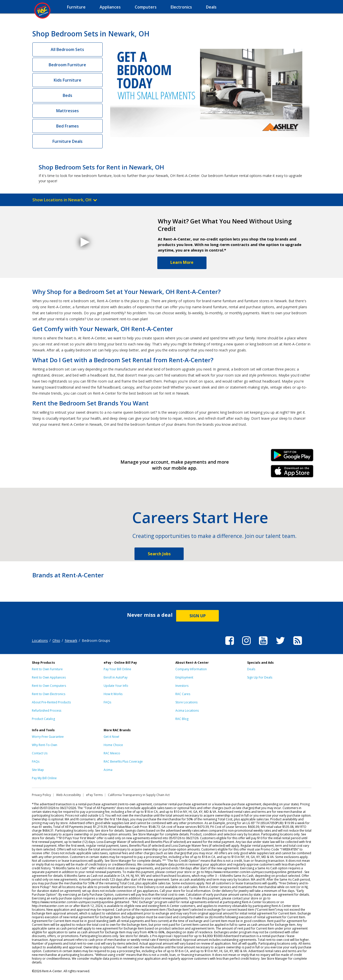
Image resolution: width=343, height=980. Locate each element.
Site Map (38, 770)
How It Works (113, 694)
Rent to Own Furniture (47, 669)
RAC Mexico (112, 753)
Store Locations (186, 702)
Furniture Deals (67, 141)
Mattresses (67, 111)
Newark (71, 640)
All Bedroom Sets (67, 49)
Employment (184, 677)
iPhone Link (292, 473)
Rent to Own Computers (49, 686)
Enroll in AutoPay (116, 677)
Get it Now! (111, 737)
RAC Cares (183, 694)
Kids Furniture (67, 80)
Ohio (56, 640)
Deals (251, 669)
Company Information (191, 669)
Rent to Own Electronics (49, 694)
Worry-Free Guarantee (48, 737)
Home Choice (113, 745)
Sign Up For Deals (260, 677)
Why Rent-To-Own (45, 745)
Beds (67, 95)
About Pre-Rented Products (51, 702)
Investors (182, 686)
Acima (108, 770)
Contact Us (40, 753)
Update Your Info (116, 686)
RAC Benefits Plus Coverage (123, 761)
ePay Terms (94, 795)
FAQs (107, 702)
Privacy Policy (41, 795)
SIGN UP (198, 616)
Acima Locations (187, 711)
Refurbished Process (47, 711)
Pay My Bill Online (44, 778)
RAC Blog (182, 719)
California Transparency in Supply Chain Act (139, 795)
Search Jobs (159, 554)
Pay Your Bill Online (117, 669)
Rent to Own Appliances (49, 677)
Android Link (292, 457)
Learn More (182, 262)
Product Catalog (43, 719)
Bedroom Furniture (67, 65)
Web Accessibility (68, 795)
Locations (40, 640)
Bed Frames (67, 126)
